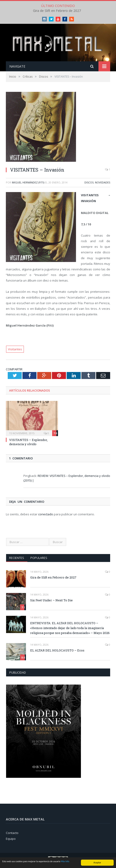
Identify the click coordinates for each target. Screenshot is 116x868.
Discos (89, 182)
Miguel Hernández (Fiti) (28, 182)
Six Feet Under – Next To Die (51, 600)
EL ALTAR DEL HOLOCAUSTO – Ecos (57, 650)
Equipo (11, 839)
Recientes (17, 558)
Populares (39, 558)
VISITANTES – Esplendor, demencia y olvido (28, 442)
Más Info (65, 862)
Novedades (103, 182)
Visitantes (15, 349)
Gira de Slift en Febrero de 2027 (57, 11)
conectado (46, 514)
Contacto (12, 833)
